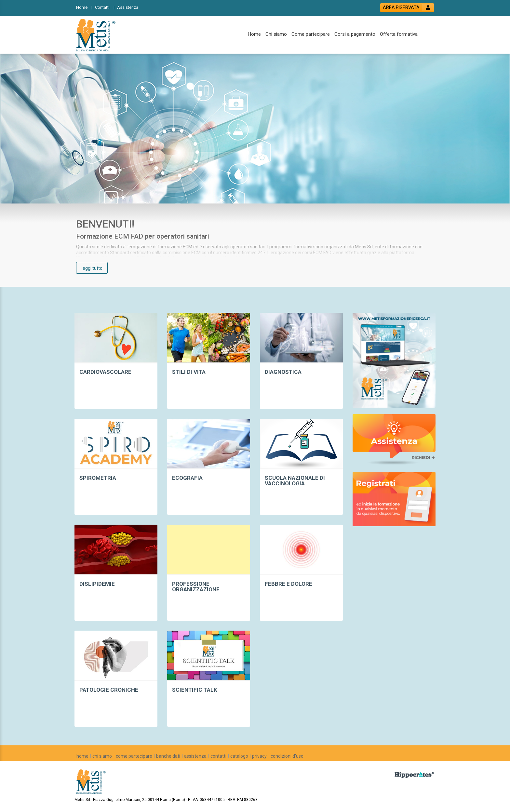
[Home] (84, 7)
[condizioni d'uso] (287, 756)
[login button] (407, 8)
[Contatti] (105, 7)
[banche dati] (168, 756)
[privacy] (259, 756)
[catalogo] (239, 756)
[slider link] (394, 360)
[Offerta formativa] (399, 34)
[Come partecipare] (311, 34)
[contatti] (218, 756)
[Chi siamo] (276, 34)
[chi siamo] (102, 756)
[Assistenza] (130, 7)
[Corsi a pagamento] (355, 34)
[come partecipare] (134, 756)
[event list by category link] (116, 361)
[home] (82, 756)
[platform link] (97, 35)
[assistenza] (195, 756)
